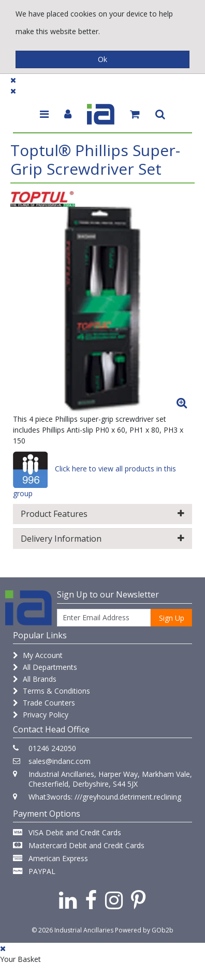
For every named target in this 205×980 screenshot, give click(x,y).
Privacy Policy (41, 715)
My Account (38, 655)
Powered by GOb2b (144, 930)
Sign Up (172, 618)
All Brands (35, 679)
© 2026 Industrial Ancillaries (72, 930)
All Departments (45, 667)
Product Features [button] (102, 514)
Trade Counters (44, 703)
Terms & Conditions (52, 691)
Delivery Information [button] (102, 539)
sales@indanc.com (60, 761)
